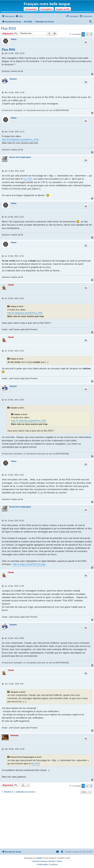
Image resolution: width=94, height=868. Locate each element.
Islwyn (14, 39)
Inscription (46, 9)
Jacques (13, 79)
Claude (11, 285)
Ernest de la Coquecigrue (20, 157)
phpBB (39, 858)
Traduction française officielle (43, 861)
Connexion (31, 9)
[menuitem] (19, 16)
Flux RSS (8, 28)
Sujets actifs (63, 9)
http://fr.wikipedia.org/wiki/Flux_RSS (20, 140)
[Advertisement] (47, 822)
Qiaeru (60, 861)
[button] (91, 34)
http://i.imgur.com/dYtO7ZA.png (29, 564)
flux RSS (28, 179)
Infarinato (15, 735)
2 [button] (87, 34)
